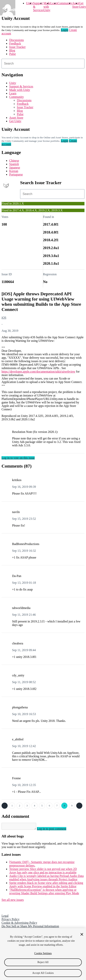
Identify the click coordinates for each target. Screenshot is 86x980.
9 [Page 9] (72, 806)
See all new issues (13, 901)
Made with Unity (47, 7)
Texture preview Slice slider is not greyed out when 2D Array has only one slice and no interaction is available (43, 872)
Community (65, 3)
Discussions (16, 40)
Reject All (43, 962)
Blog (12, 50)
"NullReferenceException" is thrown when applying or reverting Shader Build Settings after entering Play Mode (44, 893)
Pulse (13, 54)
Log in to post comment (55, 830)
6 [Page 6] (49, 806)
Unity (29, 3)
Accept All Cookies (43, 973)
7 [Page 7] (57, 806)
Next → (79, 806)
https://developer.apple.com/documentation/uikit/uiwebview (38, 372)
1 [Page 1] (12, 806)
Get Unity (82, 5)
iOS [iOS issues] (4, 318)
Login (65, 30)
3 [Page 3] (27, 806)
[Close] (82, 934)
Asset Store (16, 118)
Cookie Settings (43, 953)
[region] (43, 954)
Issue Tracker (17, 47)
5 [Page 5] (42, 806)
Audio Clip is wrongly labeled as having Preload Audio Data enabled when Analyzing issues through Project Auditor (46, 879)
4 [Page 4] (34, 806)
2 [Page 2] (20, 806)
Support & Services (21, 86)
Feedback (15, 43)
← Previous (5, 806)
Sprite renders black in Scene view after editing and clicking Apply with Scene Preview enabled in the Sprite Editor (46, 886)
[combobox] (43, 64)
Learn (54, 3)
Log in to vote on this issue (18, 458)
